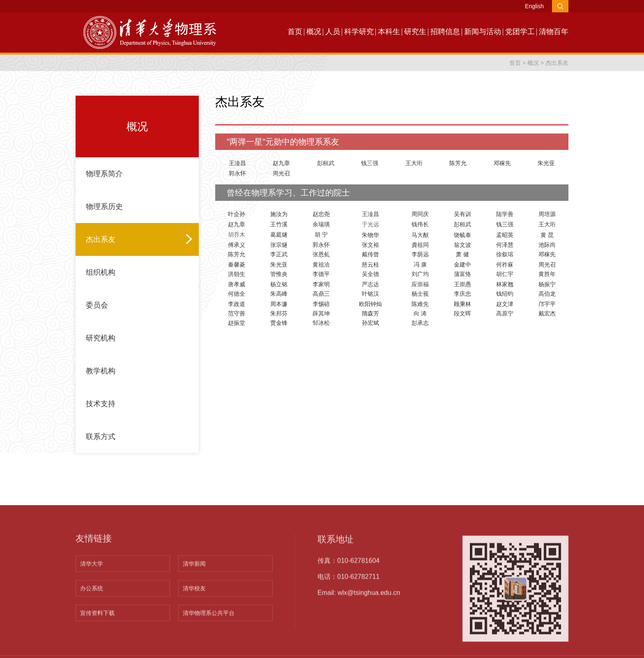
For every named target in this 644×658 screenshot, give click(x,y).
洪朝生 (237, 274)
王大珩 (414, 163)
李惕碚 (321, 304)
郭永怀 (237, 173)
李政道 (237, 304)
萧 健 (462, 254)
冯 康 (420, 265)
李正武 (279, 254)
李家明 (321, 284)
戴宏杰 (547, 313)
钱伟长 (420, 224)
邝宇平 (547, 304)
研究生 (415, 32)
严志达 (370, 284)
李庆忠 (462, 294)
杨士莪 (420, 294)
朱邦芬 (279, 313)
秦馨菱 (237, 265)
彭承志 (420, 323)
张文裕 (370, 245)
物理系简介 (104, 174)
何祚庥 (505, 265)
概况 (314, 32)
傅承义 (237, 245)
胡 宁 (321, 235)
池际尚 (547, 245)
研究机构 (101, 338)
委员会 (97, 305)
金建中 (462, 265)
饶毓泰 (462, 235)
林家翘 (505, 284)
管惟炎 (279, 274)
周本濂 (279, 304)
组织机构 (101, 272)
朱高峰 (279, 294)
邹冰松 (321, 323)
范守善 (237, 313)
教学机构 (101, 371)
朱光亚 (546, 163)
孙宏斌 (370, 323)
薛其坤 (321, 313)
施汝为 (279, 214)
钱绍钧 (505, 294)
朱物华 (370, 235)
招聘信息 (445, 32)
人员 (333, 32)
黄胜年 (547, 274)
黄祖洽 (321, 265)
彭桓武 (326, 163)
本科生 (389, 32)
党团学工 (520, 32)
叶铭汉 (370, 294)
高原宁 (505, 313)
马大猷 (420, 235)
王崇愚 (462, 284)
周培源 (547, 214)
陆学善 (505, 214)
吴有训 (462, 214)
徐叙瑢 (505, 254)
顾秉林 (462, 304)
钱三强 (370, 163)
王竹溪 (279, 224)
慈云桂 (370, 265)
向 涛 (420, 313)
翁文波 (462, 245)
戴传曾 (370, 254)
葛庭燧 (279, 235)
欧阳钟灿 (370, 304)
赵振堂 (237, 323)
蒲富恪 (462, 274)
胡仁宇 (505, 274)
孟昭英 (505, 235)
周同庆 (420, 214)
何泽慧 (505, 245)
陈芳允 (458, 163)
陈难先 (420, 304)
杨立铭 (279, 284)
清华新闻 (194, 647)
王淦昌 (237, 163)
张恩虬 (321, 254)
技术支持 (101, 404)
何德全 (237, 294)
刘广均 (420, 274)
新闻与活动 (483, 32)
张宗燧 (279, 245)
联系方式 (101, 437)
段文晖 (462, 313)
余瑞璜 (321, 224)
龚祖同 (420, 245)
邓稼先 (502, 163)
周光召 (281, 173)
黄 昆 (547, 235)
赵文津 (505, 304)
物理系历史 (104, 207)
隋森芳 (370, 313)
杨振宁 (547, 284)
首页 (295, 32)
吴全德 (370, 274)
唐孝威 (237, 284)
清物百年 (554, 32)
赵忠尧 (321, 214)
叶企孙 (237, 214)
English (534, 6)
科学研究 (359, 32)
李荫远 (420, 254)
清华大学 (92, 647)
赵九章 (281, 163)
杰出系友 (557, 63)
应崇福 (420, 284)
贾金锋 (279, 323)
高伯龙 (547, 294)
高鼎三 (321, 294)
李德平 (321, 274)
